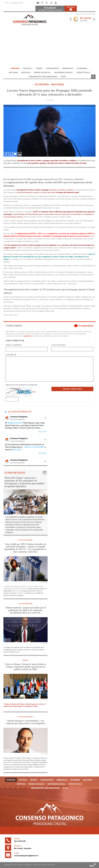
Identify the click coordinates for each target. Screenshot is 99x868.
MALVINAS (13, 72)
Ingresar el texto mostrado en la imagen (21, 385)
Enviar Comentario (72, 389)
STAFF (7, 3)
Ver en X (42, 432)
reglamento (27, 336)
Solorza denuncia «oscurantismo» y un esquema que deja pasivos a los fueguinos (25, 722)
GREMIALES (68, 68)
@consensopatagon (20, 412)
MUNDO (39, 68)
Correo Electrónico (59, 345)
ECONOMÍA (83, 68)
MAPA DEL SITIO (18, 3)
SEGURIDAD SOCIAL (64, 72)
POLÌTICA (28, 68)
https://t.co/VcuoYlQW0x (35, 447)
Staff (63, 77)
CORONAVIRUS (52, 68)
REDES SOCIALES (43, 72)
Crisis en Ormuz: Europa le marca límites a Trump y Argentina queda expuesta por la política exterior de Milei (26, 667)
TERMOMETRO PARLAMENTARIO (43, 77)
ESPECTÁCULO (83, 72)
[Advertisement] (49, 47)
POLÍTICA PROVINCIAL (26, 717)
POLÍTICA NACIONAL (26, 540)
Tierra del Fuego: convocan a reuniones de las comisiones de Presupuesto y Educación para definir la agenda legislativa (24, 482)
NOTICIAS (26, 72)
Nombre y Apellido (13, 345)
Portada (15, 68)
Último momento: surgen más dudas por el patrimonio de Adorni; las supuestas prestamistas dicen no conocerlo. (25, 610)
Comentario (11, 355)
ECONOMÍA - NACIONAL (50, 84)
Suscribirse (71, 8)
